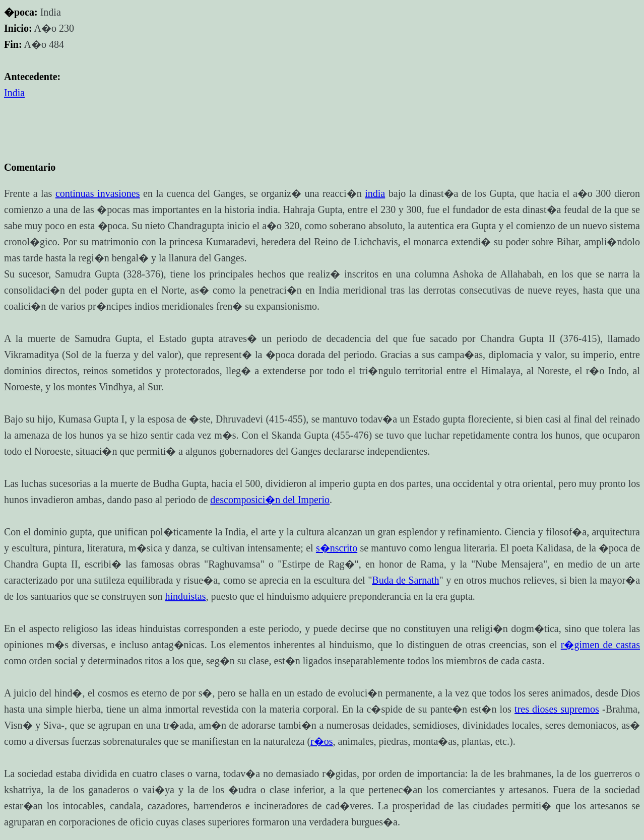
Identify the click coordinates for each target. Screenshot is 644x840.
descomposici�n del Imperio (270, 500)
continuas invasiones (98, 193)
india (375, 193)
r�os (321, 741)
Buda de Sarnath (405, 580)
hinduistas (185, 596)
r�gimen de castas (600, 645)
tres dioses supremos (557, 709)
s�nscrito (337, 548)
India (14, 93)
